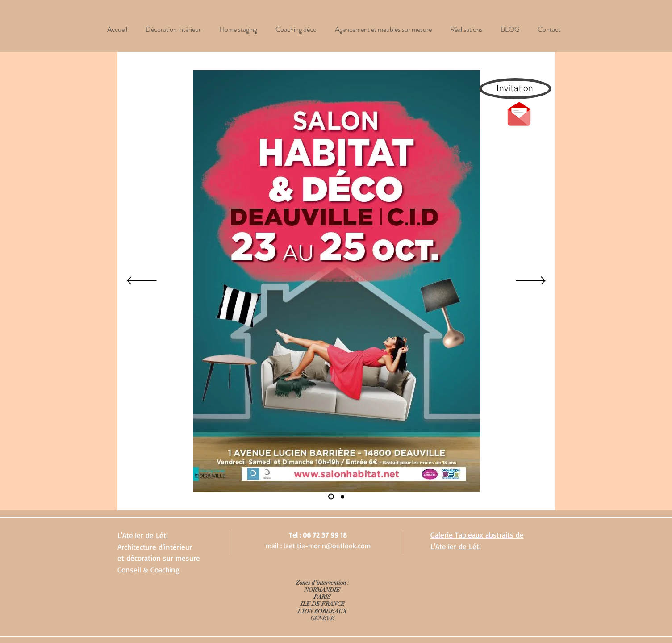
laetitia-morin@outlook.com (327, 546)
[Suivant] (531, 281)
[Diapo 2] (342, 497)
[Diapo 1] (331, 497)
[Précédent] (142, 281)
